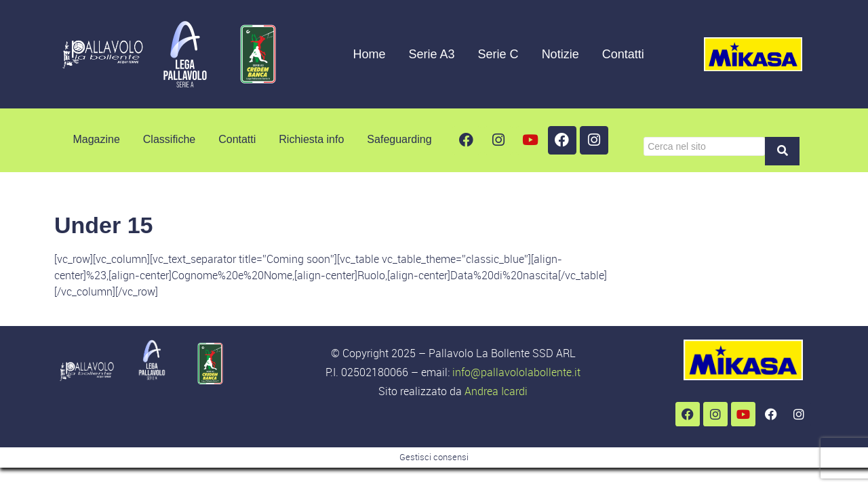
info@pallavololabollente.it (516, 372)
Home (370, 54)
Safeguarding (399, 139)
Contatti (623, 54)
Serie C (498, 54)
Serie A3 (432, 54)
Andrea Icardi (496, 391)
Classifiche (169, 139)
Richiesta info (311, 139)
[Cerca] (704, 146)
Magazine (96, 139)
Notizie (560, 54)
